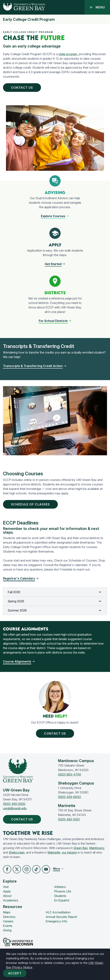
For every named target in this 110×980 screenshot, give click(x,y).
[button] (55, 216)
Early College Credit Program (29, 19)
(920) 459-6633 (69, 797)
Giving (7, 930)
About (7, 896)
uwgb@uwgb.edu (15, 808)
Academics (11, 900)
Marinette (54, 852)
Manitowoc (97, 848)
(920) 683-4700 (69, 774)
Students (60, 896)
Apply (7, 891)
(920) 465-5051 (69, 819)
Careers (8, 921)
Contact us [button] (56, 733)
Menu (97, 7)
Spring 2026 (55, 601)
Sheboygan (17, 852)
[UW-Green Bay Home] (23, 7)
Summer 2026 (55, 610)
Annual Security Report (61, 917)
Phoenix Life (63, 891)
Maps (7, 912)
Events (8, 926)
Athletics (60, 887)
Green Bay (81, 848)
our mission (69, 852)
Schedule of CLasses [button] (31, 504)
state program (68, 54)
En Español (62, 900)
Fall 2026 (55, 592)
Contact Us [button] (23, 88)
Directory (9, 917)
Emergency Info (56, 921)
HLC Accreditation (58, 912)
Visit (6, 887)
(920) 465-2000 (14, 804)
